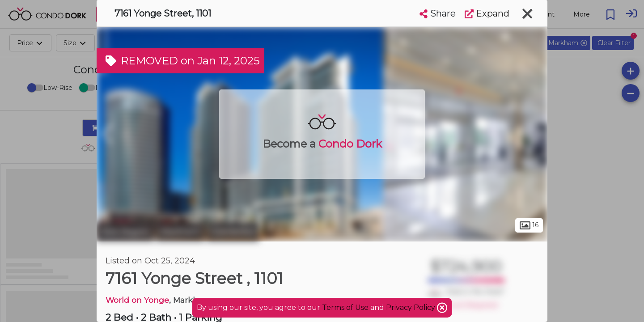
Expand (487, 13)
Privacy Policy (411, 307)
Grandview (233, 232)
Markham (180, 232)
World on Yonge (137, 300)
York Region (125, 232)
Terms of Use (345, 307)
